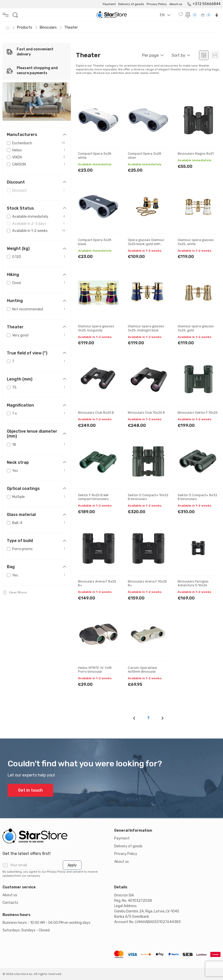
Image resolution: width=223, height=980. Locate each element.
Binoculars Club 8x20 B (96, 413)
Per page (150, 55)
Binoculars (48, 27)
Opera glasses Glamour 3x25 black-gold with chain (146, 244)
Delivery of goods (131, 4)
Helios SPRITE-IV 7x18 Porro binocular (95, 670)
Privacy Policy (157, 4)
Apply (72, 865)
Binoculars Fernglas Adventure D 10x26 (193, 583)
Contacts (10, 903)
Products (25, 27)
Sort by (178, 55)
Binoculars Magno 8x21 (196, 154)
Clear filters (18, 592)
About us (176, 4)
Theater (71, 27)
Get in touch (30, 790)
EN (162, 15)
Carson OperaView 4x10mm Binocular (142, 670)
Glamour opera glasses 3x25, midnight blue (146, 328)
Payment (109, 4)
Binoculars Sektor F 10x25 (198, 413)
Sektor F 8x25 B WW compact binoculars (93, 497)
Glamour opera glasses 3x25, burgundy (96, 328)
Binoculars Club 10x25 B (146, 413)
